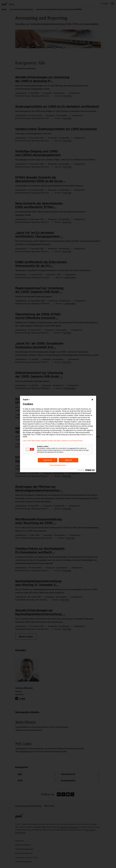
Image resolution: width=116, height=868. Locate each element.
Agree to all (47, 460)
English (27, 400)
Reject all (68, 460)
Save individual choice (58, 465)
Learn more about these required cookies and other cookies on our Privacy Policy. (53, 441)
